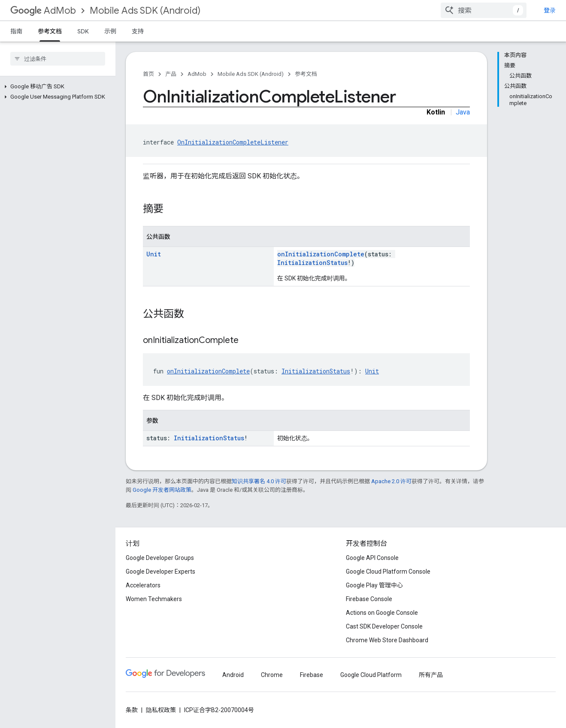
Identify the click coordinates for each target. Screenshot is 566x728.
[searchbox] (58, 59)
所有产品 (431, 675)
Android (233, 675)
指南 (16, 31)
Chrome (272, 675)
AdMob (43, 11)
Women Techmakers (154, 599)
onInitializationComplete (321, 254)
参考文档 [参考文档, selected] (50, 31)
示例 (110, 31)
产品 (171, 74)
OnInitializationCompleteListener (233, 142)
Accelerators (143, 585)
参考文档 (306, 74)
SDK (83, 31)
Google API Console (372, 558)
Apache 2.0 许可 (391, 481)
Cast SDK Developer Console (384, 626)
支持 (138, 31)
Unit (154, 254)
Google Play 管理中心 (374, 585)
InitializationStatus (312, 263)
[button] (56, 87)
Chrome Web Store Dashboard (387, 640)
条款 (132, 710)
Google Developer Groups (160, 558)
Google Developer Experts (160, 572)
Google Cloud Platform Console (388, 572)
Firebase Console (369, 599)
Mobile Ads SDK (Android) (145, 11)
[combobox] (502, 10)
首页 (148, 74)
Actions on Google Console (382, 613)
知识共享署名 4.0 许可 (259, 481)
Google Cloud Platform (371, 675)
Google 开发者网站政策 (162, 490)
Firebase (312, 675)
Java (463, 112)
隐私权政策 (161, 710)
